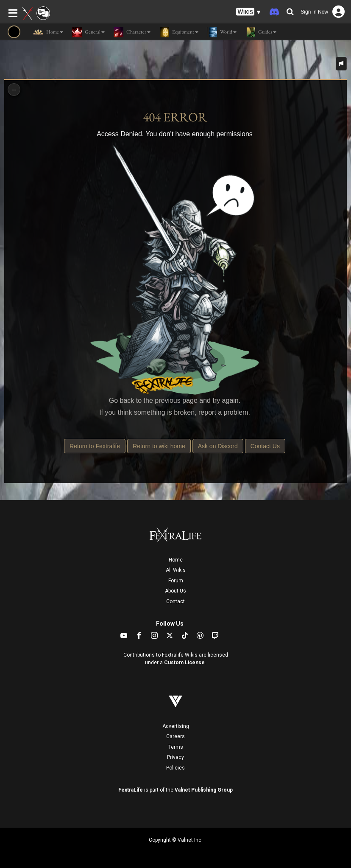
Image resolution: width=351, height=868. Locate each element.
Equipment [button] (179, 32)
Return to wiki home (159, 446)
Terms (176, 747)
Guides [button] (261, 32)
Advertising (176, 726)
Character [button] (132, 32)
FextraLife (131, 790)
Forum (176, 581)
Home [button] (48, 32)
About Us (175, 591)
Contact (175, 601)
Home (176, 560)
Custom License (184, 663)
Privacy (175, 757)
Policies (175, 768)
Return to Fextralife (95, 446)
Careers (175, 736)
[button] (248, 12)
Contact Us (265, 446)
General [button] (88, 32)
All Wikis (176, 570)
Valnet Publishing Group (204, 790)
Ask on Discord (218, 446)
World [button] (222, 32)
